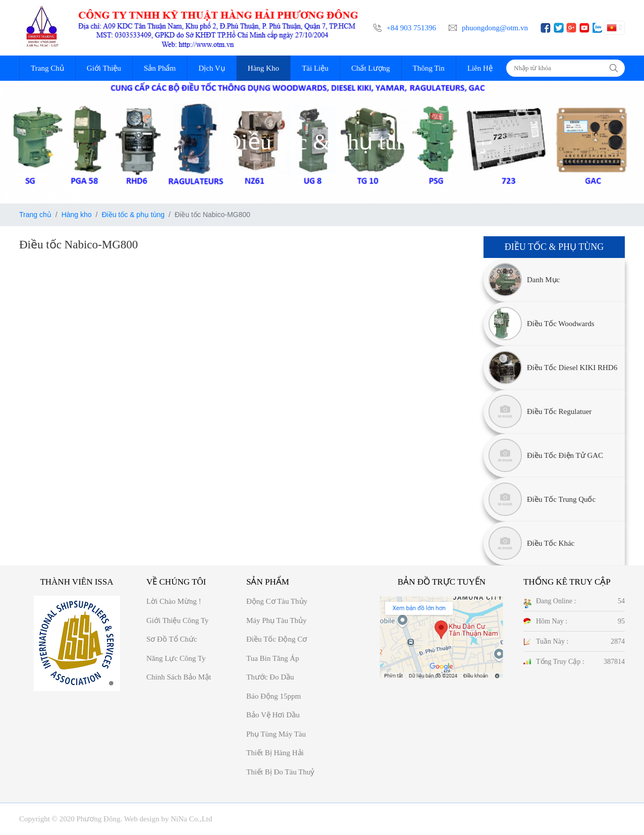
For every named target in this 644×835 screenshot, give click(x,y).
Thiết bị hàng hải (275, 753)
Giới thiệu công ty (177, 620)
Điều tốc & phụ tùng (133, 215)
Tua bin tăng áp (273, 658)
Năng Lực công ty (176, 658)
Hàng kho (77, 215)
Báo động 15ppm (274, 696)
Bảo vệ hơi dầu (273, 715)
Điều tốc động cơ (277, 639)
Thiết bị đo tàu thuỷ (280, 772)
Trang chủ (35, 215)
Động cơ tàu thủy (277, 601)
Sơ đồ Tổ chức (172, 639)
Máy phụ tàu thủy (277, 620)
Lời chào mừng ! (174, 601)
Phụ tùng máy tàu (276, 734)
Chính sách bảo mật (179, 677)
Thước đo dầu (270, 677)
